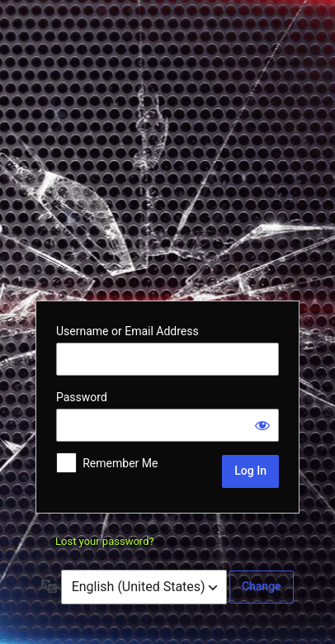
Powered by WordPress (167, 149)
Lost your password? (105, 541)
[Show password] (262, 425)
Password (82, 397)
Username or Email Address (127, 331)
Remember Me (120, 463)
